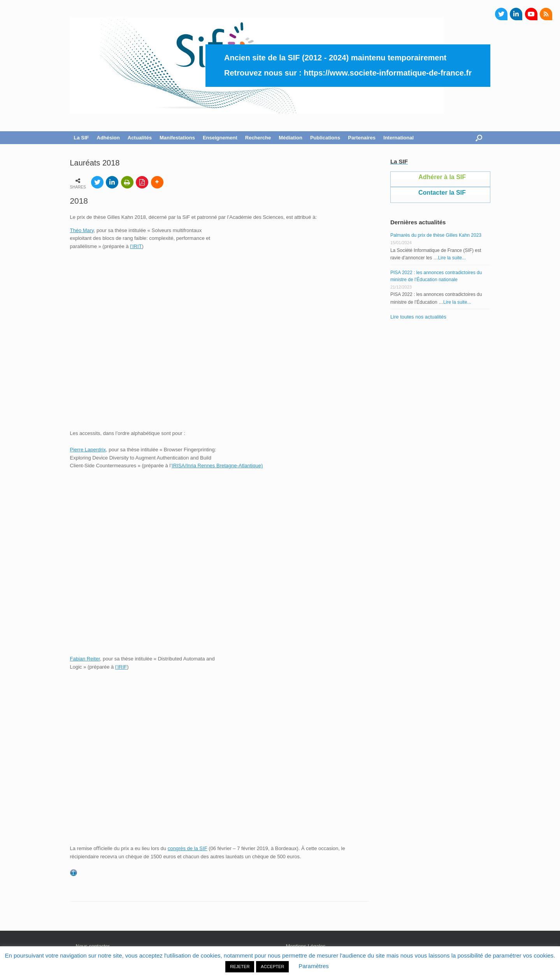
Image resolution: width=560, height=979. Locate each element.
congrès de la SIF (188, 848)
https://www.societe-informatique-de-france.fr (388, 73)
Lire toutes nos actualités (418, 317)
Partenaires (362, 138)
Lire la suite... (452, 258)
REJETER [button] (240, 967)
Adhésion (108, 138)
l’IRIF (121, 667)
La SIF (82, 138)
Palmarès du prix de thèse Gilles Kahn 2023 (436, 235)
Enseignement (220, 138)
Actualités (140, 138)
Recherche (258, 138)
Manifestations (177, 138)
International (398, 138)
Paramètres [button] (314, 966)
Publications (325, 138)
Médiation (291, 138)
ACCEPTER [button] (272, 967)
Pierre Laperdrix (88, 450)
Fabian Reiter (85, 659)
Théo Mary (82, 230)
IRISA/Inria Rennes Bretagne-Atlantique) (217, 466)
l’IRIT (136, 246)
